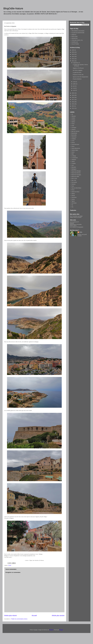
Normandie (74, 182)
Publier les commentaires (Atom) (19, 619)
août (74, 82)
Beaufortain (74, 133)
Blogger (61, 630)
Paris (73, 186)
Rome (73, 190)
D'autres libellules (77, 79)
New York (74, 180)
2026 (73, 50)
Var (72, 205)
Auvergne (74, 128)
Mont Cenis (74, 178)
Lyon (73, 165)
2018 (73, 97)
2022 (73, 59)
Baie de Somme (75, 131)
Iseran (73, 152)
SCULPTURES (75, 44)
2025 (73, 52)
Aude (73, 126)
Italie (73, 154)
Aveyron (73, 129)
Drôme (73, 143)
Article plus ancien (58, 616)
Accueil (34, 616)
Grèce (73, 146)
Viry (72, 207)
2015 (73, 104)
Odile (81, 232)
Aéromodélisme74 (74, 222)
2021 (73, 61)
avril (74, 90)
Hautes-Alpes (75, 150)
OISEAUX (74, 35)
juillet (74, 84)
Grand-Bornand (75, 144)
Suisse (73, 199)
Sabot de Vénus (75, 192)
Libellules (74, 160)
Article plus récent (10, 616)
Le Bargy (74, 156)
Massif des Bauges (76, 171)
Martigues (74, 169)
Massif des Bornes (76, 173)
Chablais (74, 139)
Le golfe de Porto (77, 72)
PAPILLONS (74, 36)
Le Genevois (74, 158)
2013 (73, 106)
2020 (73, 93)
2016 (73, 102)
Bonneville (74, 135)
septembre (76, 63)
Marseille (74, 167)
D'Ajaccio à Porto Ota (78, 75)
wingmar (51, 630)
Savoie (73, 195)
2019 (73, 95)
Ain (72, 114)
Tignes (73, 201)
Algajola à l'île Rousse (78, 68)
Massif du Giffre (75, 177)
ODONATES (74, 38)
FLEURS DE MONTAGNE (78, 33)
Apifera (73, 122)
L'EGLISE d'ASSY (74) (77, 40)
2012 (73, 108)
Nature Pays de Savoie (76, 217)
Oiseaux (73, 184)
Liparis (73, 161)
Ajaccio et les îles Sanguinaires (80, 77)
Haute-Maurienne (76, 148)
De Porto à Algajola (77, 70)
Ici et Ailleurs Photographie (77, 227)
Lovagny (73, 163)
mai (74, 88)
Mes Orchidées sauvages (76, 216)
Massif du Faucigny (76, 175)
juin (74, 86)
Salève (73, 194)
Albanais (74, 116)
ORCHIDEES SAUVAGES (78, 31)
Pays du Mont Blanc (76, 188)
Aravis (73, 124)
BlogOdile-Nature (13, 8)
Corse (10, 565)
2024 (73, 54)
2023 (73, 57)
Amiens (73, 118)
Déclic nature (73, 226)
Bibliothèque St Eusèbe (76, 224)
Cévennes (74, 137)
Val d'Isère (74, 203)
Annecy (73, 120)
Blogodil (72, 223)
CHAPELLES (75, 42)
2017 (73, 100)
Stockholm (74, 197)
